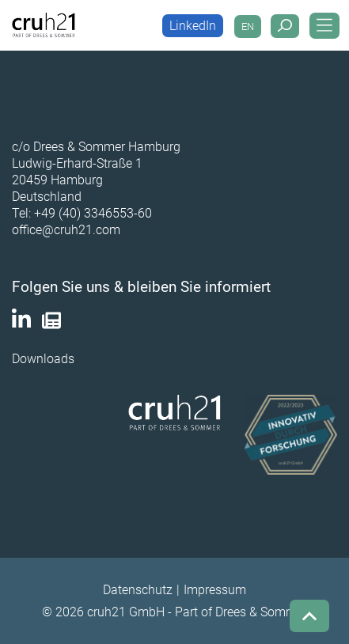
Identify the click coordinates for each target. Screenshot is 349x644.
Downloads (43, 359)
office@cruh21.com (66, 230)
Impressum (215, 590)
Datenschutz (138, 590)
